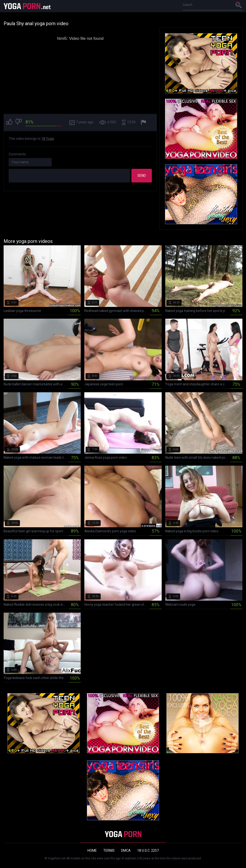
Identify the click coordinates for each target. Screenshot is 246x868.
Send (142, 176)
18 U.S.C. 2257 (148, 850)
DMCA (126, 850)
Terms (109, 850)
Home (92, 850)
